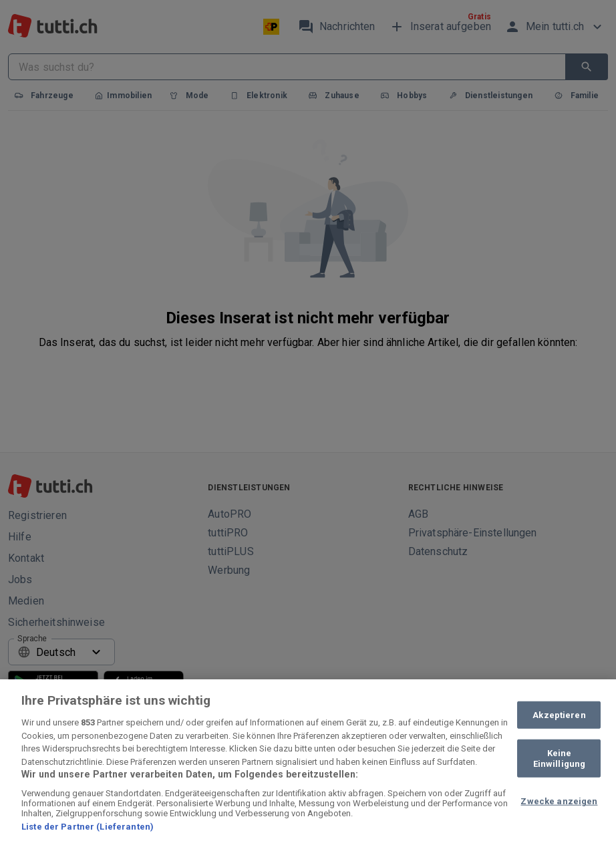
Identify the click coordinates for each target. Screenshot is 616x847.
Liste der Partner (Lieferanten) (88, 827)
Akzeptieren (559, 714)
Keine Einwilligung (560, 758)
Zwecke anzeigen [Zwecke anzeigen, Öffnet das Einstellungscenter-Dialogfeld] (559, 801)
